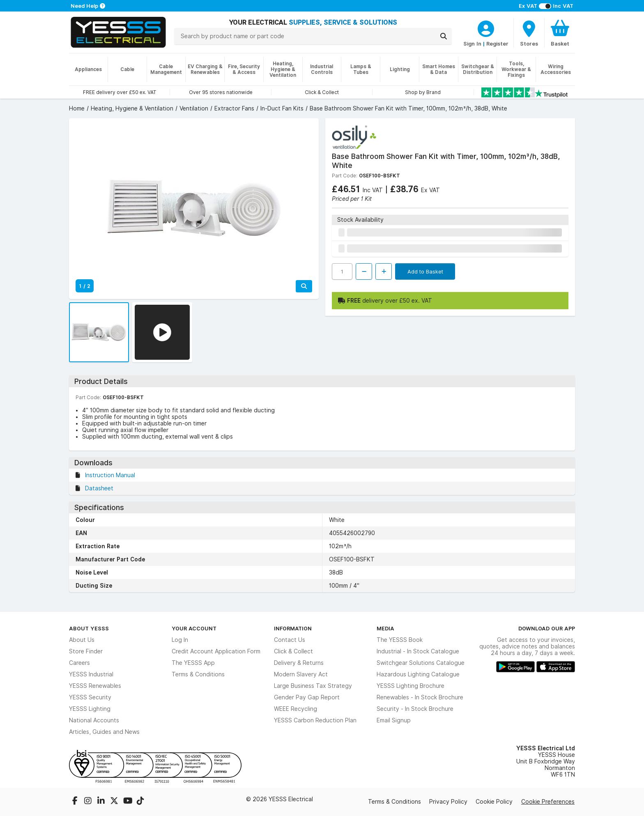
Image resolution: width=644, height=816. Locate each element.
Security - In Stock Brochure (415, 709)
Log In (180, 640)
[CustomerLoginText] (486, 28)
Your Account (194, 628)
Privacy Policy (448, 802)
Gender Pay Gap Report (307, 697)
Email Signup (394, 720)
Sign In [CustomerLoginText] (472, 44)
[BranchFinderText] (529, 33)
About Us (82, 640)
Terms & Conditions (198, 674)
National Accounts (94, 720)
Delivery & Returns (299, 663)
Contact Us (290, 640)
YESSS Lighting (90, 709)
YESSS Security (90, 697)
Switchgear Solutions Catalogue (421, 663)
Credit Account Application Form (216, 651)
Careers (79, 663)
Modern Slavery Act (301, 674)
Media (385, 628)
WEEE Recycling (296, 709)
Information (293, 628)
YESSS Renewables (95, 686)
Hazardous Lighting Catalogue (418, 674)
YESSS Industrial (91, 674)
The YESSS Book (400, 640)
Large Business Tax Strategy (313, 686)
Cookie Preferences (548, 802)
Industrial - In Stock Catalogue (418, 651)
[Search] (444, 36)
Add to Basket (425, 271)
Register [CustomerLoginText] (497, 44)
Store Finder (86, 651)
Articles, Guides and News (104, 732)
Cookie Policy (494, 802)
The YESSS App (193, 663)
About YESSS (89, 628)
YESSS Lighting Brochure (411, 686)
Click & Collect (293, 651)
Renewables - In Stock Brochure (420, 697)
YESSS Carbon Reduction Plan (315, 720)
